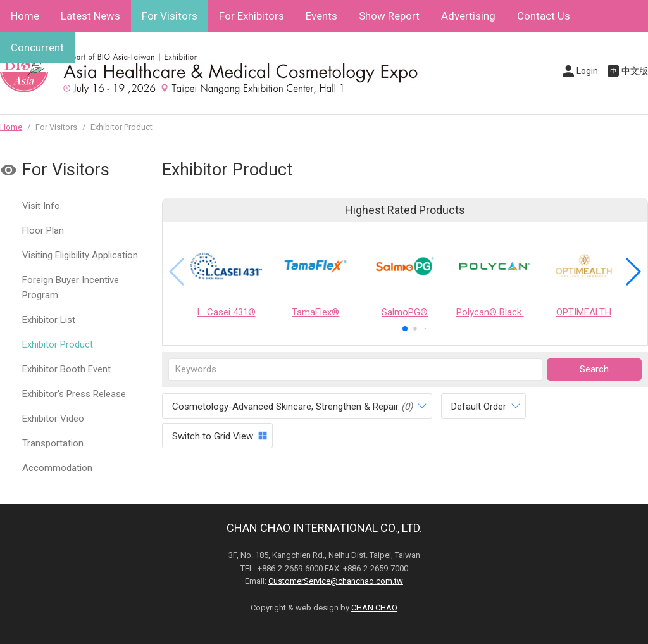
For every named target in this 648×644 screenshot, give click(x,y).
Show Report (389, 16)
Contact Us (544, 16)
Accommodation (57, 468)
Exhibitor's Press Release (74, 394)
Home (25, 16)
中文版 (635, 71)
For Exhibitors (252, 16)
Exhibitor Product (58, 344)
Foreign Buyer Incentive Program (71, 287)
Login (587, 71)
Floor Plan (43, 230)
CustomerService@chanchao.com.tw (336, 581)
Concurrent (37, 47)
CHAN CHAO (374, 608)
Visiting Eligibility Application (80, 255)
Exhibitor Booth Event (66, 369)
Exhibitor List (49, 320)
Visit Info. (42, 206)
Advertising (468, 16)
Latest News (90, 16)
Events (321, 16)
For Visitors (170, 16)
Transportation (53, 443)
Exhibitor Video (53, 419)
